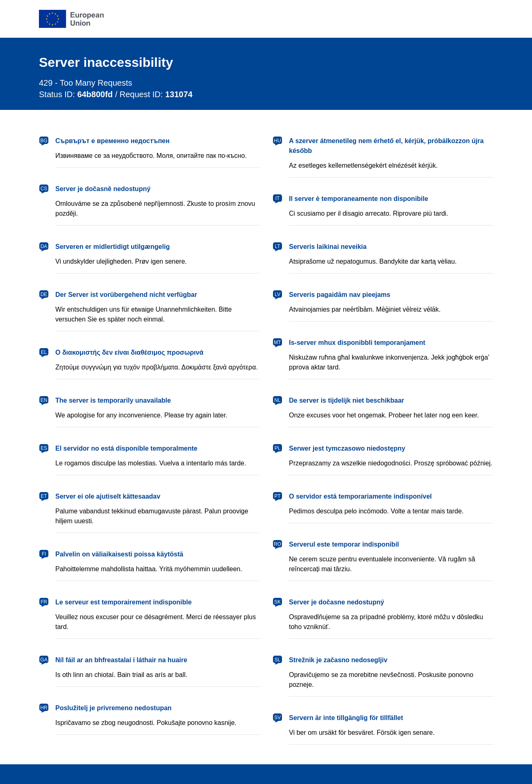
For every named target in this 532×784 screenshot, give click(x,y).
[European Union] (71, 19)
